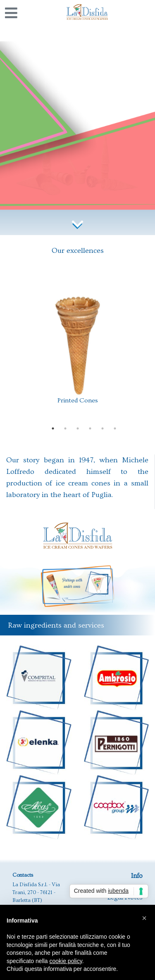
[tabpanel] (78, 351)
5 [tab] (103, 428)
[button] (144, 918)
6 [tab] (115, 428)
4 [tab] (90, 428)
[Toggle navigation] (11, 13)
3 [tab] (78, 428)
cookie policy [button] (66, 961)
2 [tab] (65, 428)
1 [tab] (53, 428)
